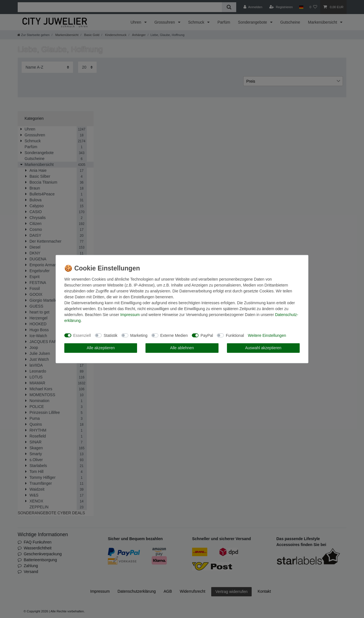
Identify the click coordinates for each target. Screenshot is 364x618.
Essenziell (82, 335)
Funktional (235, 335)
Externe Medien (174, 335)
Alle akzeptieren (101, 348)
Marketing (139, 335)
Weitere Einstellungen (267, 335)
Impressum (130, 315)
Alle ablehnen (182, 348)
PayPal (207, 335)
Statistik (111, 335)
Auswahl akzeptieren (263, 348)
